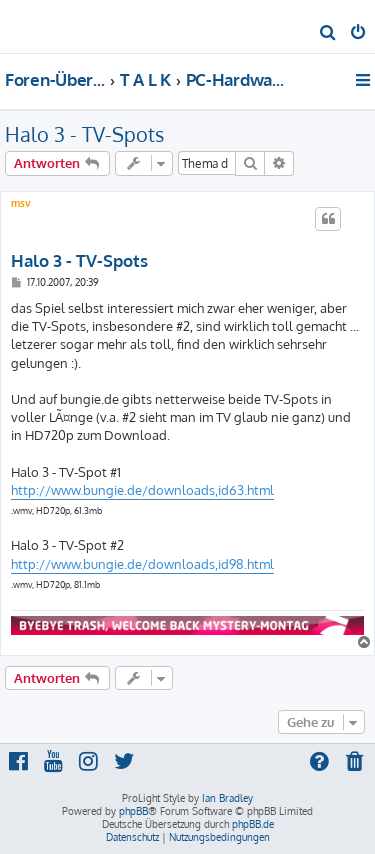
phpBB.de (253, 824)
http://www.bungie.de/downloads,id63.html (142, 490)
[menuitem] (328, 34)
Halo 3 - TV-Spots (84, 134)
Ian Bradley (227, 798)
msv (21, 203)
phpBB (133, 811)
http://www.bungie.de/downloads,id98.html (142, 564)
